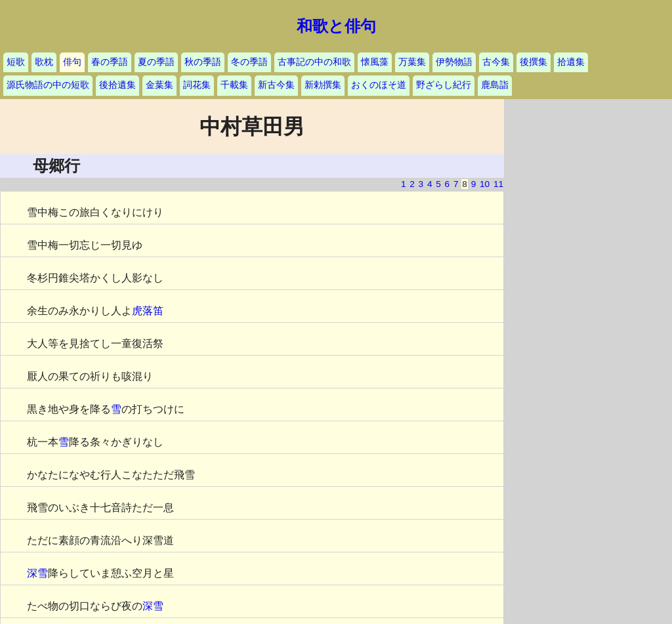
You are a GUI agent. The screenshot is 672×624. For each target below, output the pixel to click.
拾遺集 (571, 62)
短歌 (16, 62)
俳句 (72, 62)
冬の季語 (249, 62)
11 (498, 184)
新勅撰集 (323, 85)
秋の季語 (203, 62)
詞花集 (197, 85)
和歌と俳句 (336, 26)
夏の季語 (156, 62)
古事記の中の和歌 (314, 62)
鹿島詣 (495, 85)
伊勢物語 (454, 62)
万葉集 (412, 62)
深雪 (37, 573)
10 (485, 184)
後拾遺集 (117, 85)
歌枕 (44, 62)
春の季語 (110, 62)
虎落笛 (148, 311)
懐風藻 (375, 62)
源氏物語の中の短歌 (48, 85)
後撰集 (534, 62)
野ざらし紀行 (444, 85)
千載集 (234, 85)
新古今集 (276, 85)
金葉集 (159, 85)
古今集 (496, 62)
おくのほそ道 (379, 85)
